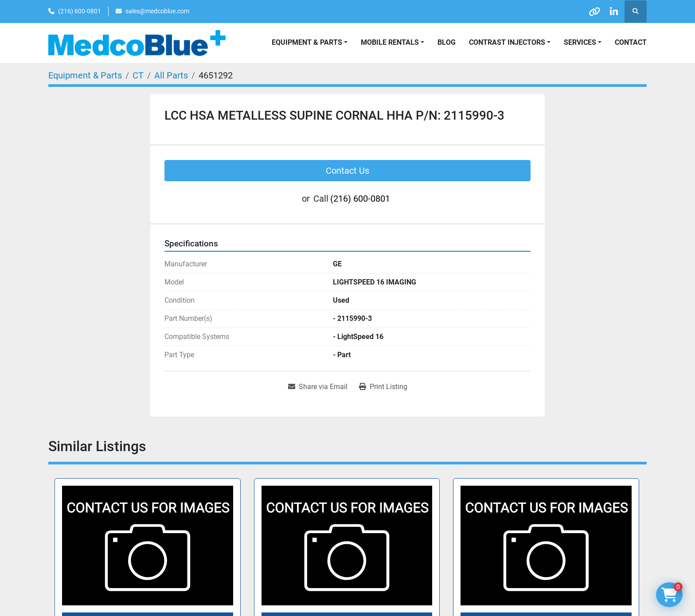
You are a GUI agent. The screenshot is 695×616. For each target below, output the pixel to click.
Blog (447, 42)
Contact (631, 42)
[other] (590, 12)
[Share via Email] (318, 387)
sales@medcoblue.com (157, 11)
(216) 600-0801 (80, 11)
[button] (392, 43)
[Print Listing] (383, 387)
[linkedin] (613, 12)
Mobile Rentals (390, 42)
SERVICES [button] (580, 42)
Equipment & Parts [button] (307, 42)
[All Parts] (171, 75)
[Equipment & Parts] (85, 75)
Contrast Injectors (507, 42)
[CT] (138, 75)
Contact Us (347, 171)
